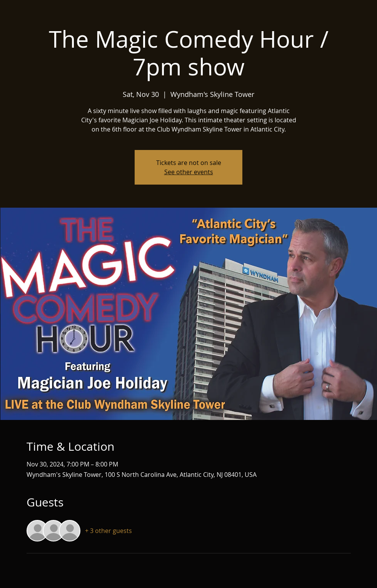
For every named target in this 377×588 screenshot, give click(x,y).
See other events (189, 172)
